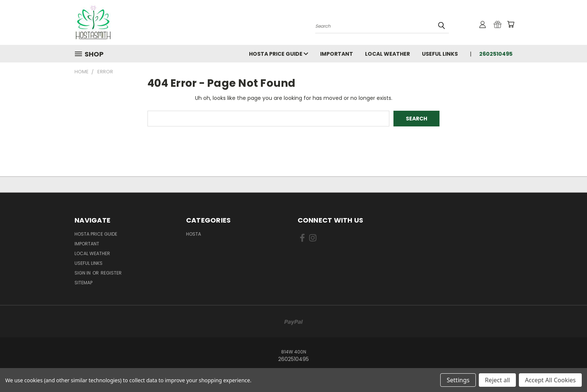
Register (111, 273)
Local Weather (387, 54)
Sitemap (83, 283)
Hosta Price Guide (279, 54)
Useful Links (440, 54)
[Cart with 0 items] (511, 24)
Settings (458, 380)
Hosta (194, 234)
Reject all (497, 380)
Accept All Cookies (550, 380)
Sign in (83, 273)
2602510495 (496, 54)
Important (337, 54)
